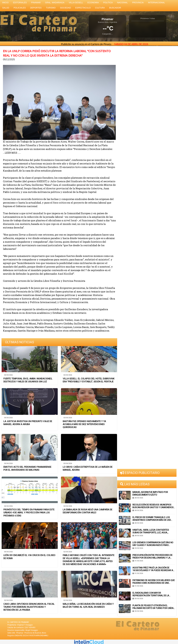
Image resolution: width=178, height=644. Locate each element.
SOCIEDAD (65, 8)
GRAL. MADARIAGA (55, 3)
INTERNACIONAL (156, 3)
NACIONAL (123, 3)
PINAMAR (36, 3)
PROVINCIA (138, 3)
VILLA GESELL (76, 3)
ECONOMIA (93, 3)
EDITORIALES (20, 3)
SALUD (6, 8)
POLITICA (108, 3)
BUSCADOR (115, 8)
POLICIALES (20, 8)
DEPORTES (36, 8)
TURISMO (51, 8)
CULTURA (100, 8)
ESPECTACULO (83, 8)
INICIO (5, 3)
